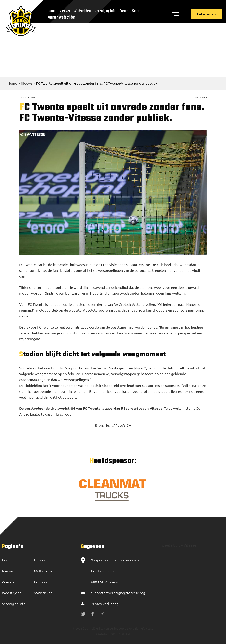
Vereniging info (105, 11)
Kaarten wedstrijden (62, 17)
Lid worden (206, 14)
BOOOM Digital (119, 634)
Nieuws (27, 83)
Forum (124, 11)
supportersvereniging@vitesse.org (118, 593)
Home (12, 83)
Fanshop (40, 582)
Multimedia (43, 571)
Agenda (8, 582)
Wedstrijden (82, 11)
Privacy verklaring (105, 604)
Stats (136, 11)
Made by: (102, 634)
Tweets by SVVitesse (178, 545)
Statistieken (43, 593)
